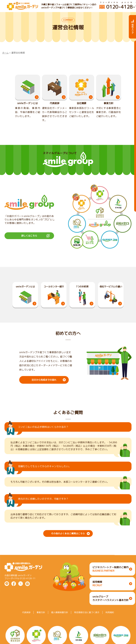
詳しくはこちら (29, 240)
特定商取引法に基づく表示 (87, 620)
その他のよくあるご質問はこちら (68, 537)
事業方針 (41, 620)
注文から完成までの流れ (44, 384)
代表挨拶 (26, 620)
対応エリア (132, 27)
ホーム (6, 53)
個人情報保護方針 (60, 620)
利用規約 (110, 620)
